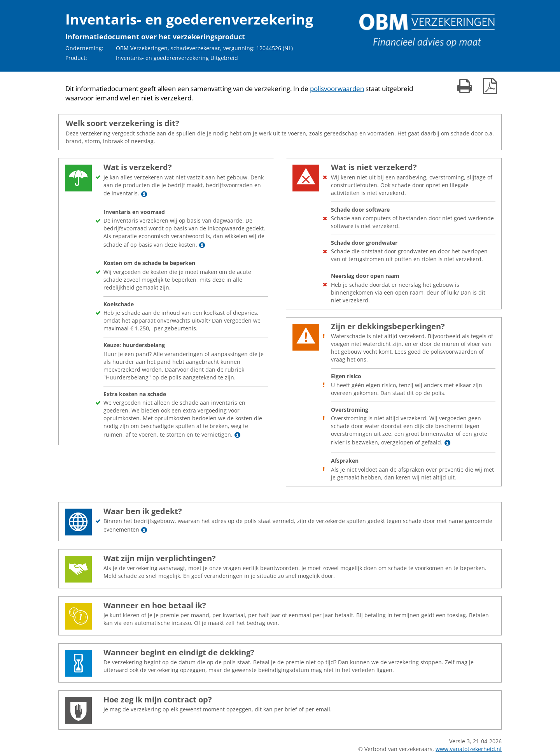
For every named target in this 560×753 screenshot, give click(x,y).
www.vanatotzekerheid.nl (469, 749)
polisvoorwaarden (337, 89)
